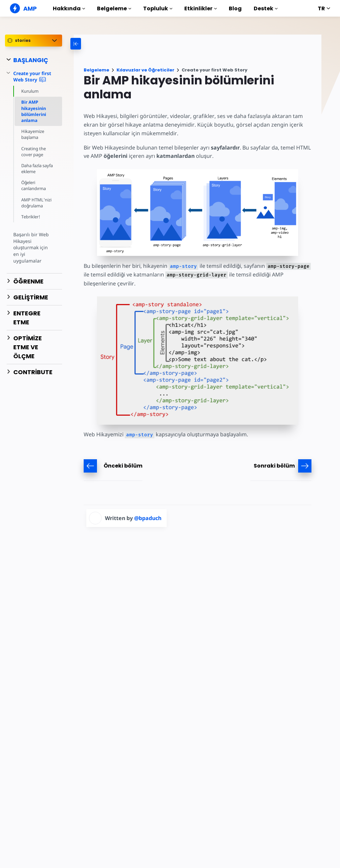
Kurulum (30, 91)
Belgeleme (114, 8)
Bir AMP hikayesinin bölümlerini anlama (34, 111)
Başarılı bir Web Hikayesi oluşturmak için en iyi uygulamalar (34, 244)
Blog (235, 8)
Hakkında (69, 8)
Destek (266, 8)
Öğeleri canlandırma (34, 185)
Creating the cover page (34, 152)
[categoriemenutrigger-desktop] (105, 44)
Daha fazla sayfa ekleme (35, 168)
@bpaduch (148, 518)
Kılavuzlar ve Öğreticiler (145, 70)
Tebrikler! (31, 217)
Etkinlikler (201, 8)
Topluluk (158, 8)
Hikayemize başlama (33, 134)
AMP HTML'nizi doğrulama (36, 203)
